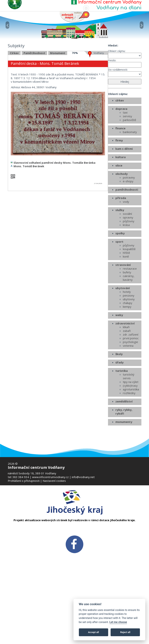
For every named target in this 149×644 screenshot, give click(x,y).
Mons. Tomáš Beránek (29, 207)
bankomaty (130, 173)
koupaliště (129, 290)
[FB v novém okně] (74, 544)
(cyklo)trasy (130, 427)
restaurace (130, 310)
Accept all (94, 632)
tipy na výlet (131, 423)
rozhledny (129, 434)
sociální (127, 255)
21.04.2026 (98, 224)
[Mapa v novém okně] (74, 17)
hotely (127, 333)
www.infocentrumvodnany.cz (50, 477)
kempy (127, 348)
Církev (14, 94)
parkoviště (129, 161)
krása (126, 266)
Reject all (125, 632)
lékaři (126, 368)
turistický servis (129, 417)
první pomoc (131, 379)
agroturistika (131, 430)
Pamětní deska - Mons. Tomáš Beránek (45, 105)
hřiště (126, 294)
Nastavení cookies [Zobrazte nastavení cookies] (54, 481)
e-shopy (128, 222)
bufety (127, 313)
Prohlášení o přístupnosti (24, 481)
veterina (128, 387)
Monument (58, 94)
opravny (128, 258)
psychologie (130, 383)
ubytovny (129, 340)
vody (126, 243)
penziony (129, 336)
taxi (125, 153)
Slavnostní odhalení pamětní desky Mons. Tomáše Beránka (54, 203)
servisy (127, 157)
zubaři (127, 372)
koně (126, 297)
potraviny (129, 219)
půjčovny (129, 262)
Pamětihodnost (34, 94)
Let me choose (118, 622)
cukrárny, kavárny (129, 319)
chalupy (128, 344)
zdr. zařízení (131, 376)
